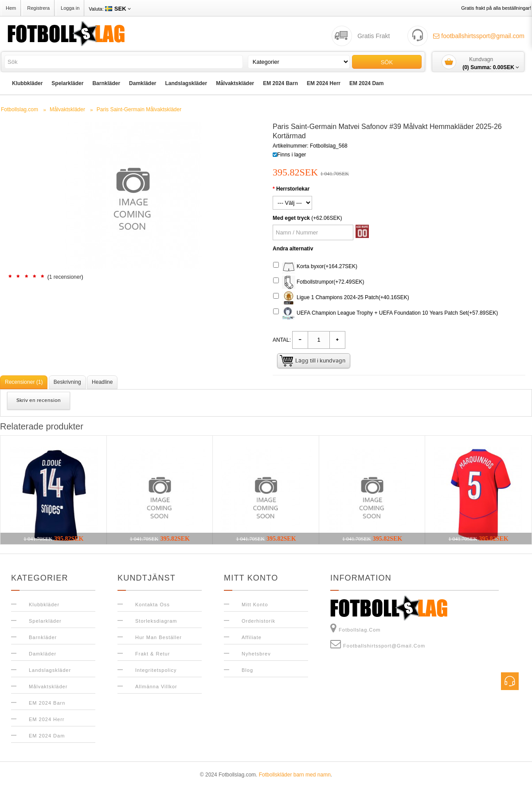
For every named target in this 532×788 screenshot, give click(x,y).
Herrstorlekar (293, 189)
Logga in (70, 8)
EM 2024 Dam (366, 83)
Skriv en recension (39, 400)
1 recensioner (65, 277)
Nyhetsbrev (256, 654)
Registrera (38, 8)
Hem (11, 8)
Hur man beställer (158, 637)
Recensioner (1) (24, 382)
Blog (247, 670)
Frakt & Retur (153, 654)
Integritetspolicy (156, 670)
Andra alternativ (293, 249)
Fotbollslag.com (356, 628)
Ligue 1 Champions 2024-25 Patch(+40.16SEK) (341, 298)
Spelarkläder (67, 83)
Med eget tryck (291, 218)
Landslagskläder (186, 83)
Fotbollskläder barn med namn (295, 775)
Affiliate (252, 637)
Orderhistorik (258, 621)
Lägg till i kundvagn (320, 361)
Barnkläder (106, 83)
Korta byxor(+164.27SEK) (315, 267)
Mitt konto (255, 605)
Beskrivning (67, 382)
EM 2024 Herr (324, 83)
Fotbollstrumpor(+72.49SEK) (319, 282)
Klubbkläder (27, 83)
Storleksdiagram (156, 621)
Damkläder (143, 83)
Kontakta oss (153, 605)
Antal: (282, 340)
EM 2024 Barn (280, 83)
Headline (102, 382)
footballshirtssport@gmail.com (479, 36)
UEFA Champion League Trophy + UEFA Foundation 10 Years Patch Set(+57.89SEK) (385, 313)
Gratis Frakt (374, 36)
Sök (387, 62)
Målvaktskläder (235, 83)
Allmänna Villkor (156, 687)
